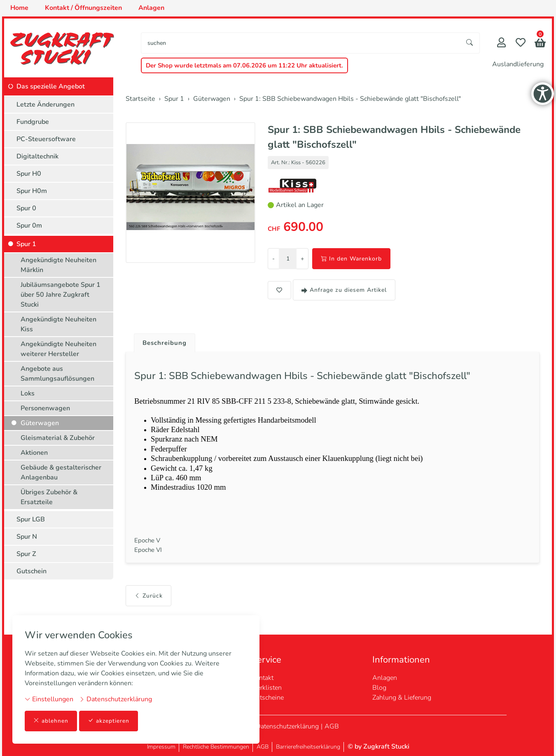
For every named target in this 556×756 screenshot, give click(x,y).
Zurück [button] (148, 608)
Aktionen (34, 453)
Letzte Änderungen (46, 105)
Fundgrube (33, 122)
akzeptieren (109, 721)
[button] (540, 44)
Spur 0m (29, 226)
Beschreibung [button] (166, 343)
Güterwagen (40, 423)
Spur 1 (26, 244)
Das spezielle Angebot (51, 86)
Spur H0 (29, 174)
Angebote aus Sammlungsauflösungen (57, 374)
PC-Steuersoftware (46, 139)
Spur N (27, 537)
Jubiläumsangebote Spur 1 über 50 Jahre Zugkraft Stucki (61, 295)
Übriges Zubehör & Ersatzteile (49, 497)
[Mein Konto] (501, 43)
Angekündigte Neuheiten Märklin (58, 265)
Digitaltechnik (37, 156)
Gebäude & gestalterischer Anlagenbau (61, 472)
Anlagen (385, 678)
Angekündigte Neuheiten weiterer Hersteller (58, 349)
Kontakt (262, 678)
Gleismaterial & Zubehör (58, 438)
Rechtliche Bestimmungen (216, 747)
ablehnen (51, 721)
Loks (28, 393)
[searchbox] (301, 43)
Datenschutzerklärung (116, 699)
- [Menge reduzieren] (273, 259)
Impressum (161, 747)
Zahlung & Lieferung (402, 698)
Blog (379, 688)
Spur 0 (26, 208)
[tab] (163, 341)
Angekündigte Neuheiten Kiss (58, 324)
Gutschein (32, 571)
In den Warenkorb (351, 259)
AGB (332, 726)
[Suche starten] (470, 43)
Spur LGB (31, 519)
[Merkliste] (521, 43)
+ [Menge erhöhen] (302, 259)
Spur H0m (32, 191)
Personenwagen (45, 408)
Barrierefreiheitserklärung (308, 747)
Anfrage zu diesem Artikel (344, 290)
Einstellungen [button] (49, 699)
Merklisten (266, 688)
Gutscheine (267, 698)
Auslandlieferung (518, 64)
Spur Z (26, 554)
